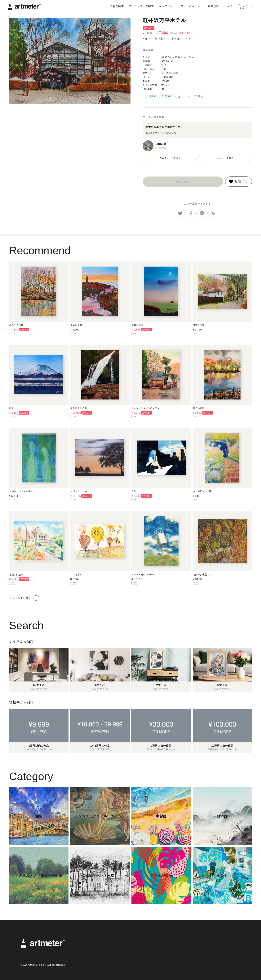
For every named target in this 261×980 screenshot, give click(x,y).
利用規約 (158, 940)
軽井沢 (167, 97)
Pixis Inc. (42, 965)
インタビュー (167, 6)
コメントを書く (225, 158)
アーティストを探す (141, 6)
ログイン (230, 6)
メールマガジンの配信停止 (167, 955)
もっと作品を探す (24, 598)
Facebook (210, 952)
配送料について (183, 39)
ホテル (183, 97)
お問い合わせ (160, 965)
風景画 (150, 97)
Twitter (208, 946)
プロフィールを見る (170, 158)
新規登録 (213, 6)
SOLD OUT (183, 181)
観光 (198, 97)
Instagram (210, 941)
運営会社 (158, 960)
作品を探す (117, 6)
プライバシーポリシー (165, 945)
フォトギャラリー (192, 6)
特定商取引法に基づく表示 (167, 950)
